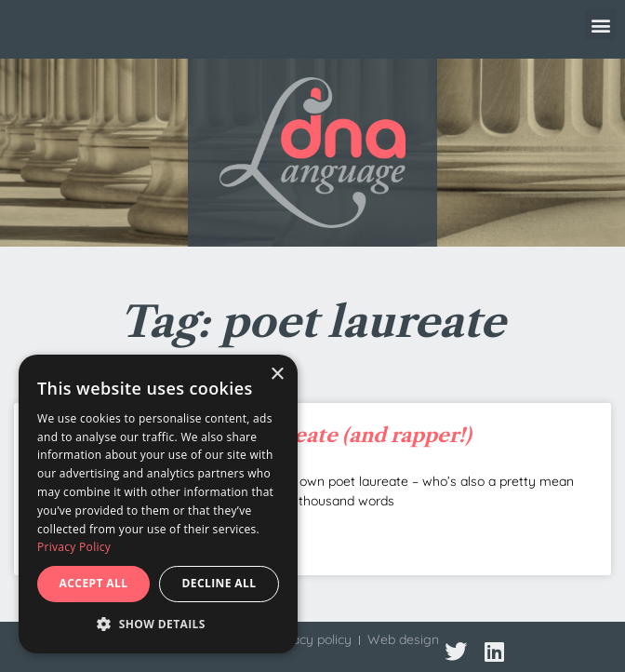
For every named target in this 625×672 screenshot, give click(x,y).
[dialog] (158, 504)
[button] (600, 25)
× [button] (277, 375)
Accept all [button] (94, 583)
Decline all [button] (219, 583)
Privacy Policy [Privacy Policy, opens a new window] (74, 547)
